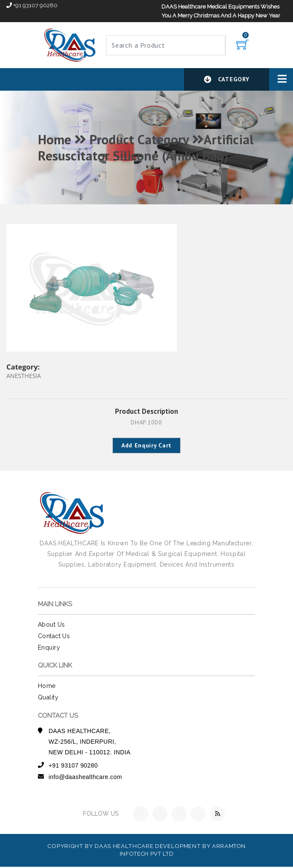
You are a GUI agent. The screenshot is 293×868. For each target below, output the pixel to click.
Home (47, 688)
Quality (48, 699)
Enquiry (49, 649)
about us (51, 626)
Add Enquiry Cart (146, 446)
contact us (54, 637)
